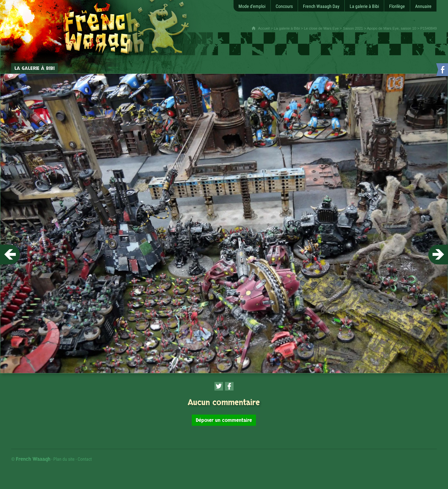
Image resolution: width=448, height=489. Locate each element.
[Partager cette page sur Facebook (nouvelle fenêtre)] (229, 386)
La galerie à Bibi (287, 28)
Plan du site (64, 459)
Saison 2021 (353, 28)
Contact (85, 459)
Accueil (264, 28)
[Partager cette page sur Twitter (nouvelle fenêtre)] (219, 386)
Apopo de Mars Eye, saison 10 (391, 28)
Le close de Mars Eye (321, 28)
